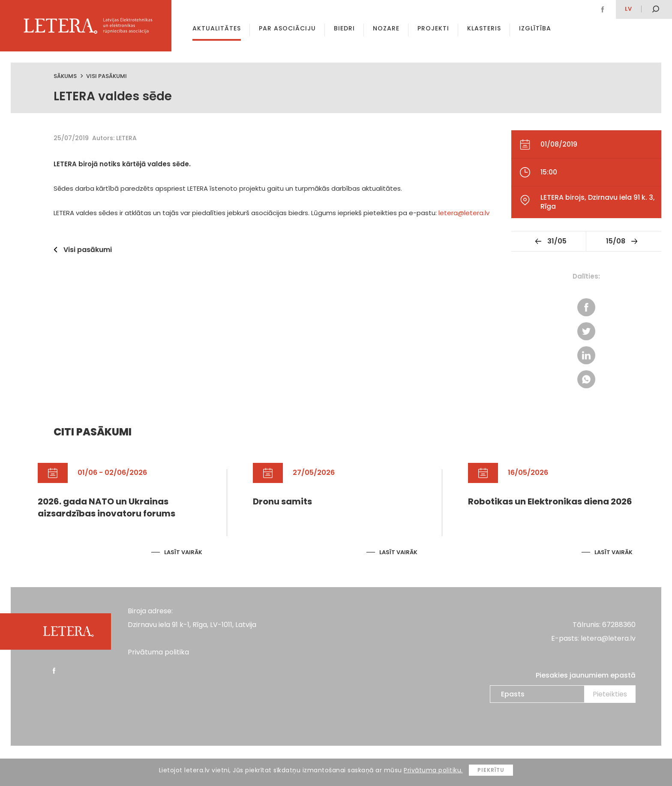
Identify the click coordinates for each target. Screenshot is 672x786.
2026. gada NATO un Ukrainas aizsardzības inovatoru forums (106, 508)
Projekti (433, 28)
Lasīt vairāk (183, 552)
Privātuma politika (158, 652)
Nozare (386, 28)
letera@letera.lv (464, 213)
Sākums (65, 76)
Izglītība (535, 28)
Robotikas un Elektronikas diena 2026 (550, 502)
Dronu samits (282, 502)
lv (628, 9)
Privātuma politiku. (433, 770)
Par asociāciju (287, 28)
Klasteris (484, 28)
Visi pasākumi (106, 76)
